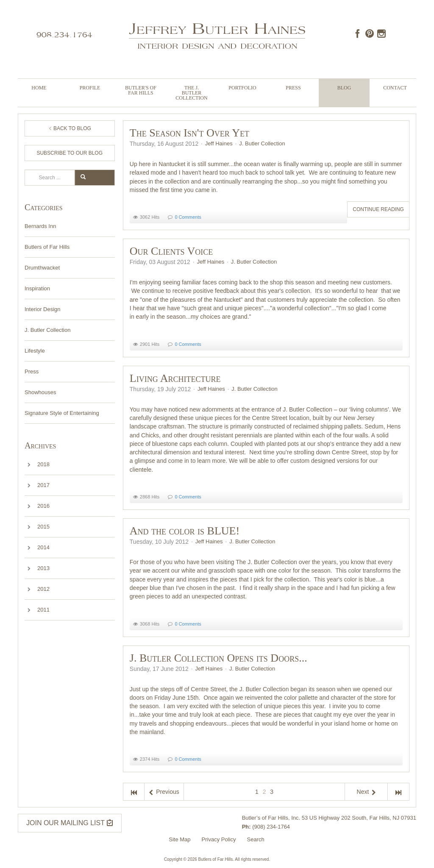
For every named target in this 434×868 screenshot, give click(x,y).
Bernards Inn (40, 226)
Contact (395, 88)
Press (293, 88)
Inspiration (37, 288)
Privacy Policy (219, 839)
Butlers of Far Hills (47, 247)
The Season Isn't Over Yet (189, 133)
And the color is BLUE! (185, 531)
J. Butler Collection (47, 330)
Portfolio (242, 88)
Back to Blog (70, 128)
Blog (344, 88)
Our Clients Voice (171, 251)
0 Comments (188, 217)
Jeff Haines (219, 143)
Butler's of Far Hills (141, 90)
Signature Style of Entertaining (62, 413)
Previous (164, 792)
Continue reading (378, 209)
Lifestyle (35, 351)
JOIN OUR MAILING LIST (70, 823)
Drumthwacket (42, 268)
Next (367, 792)
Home (39, 88)
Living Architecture (175, 378)
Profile (90, 88)
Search (25, 170)
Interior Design (43, 309)
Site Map (179, 839)
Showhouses (40, 392)
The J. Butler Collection (191, 93)
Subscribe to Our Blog (70, 153)
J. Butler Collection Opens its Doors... (218, 658)
